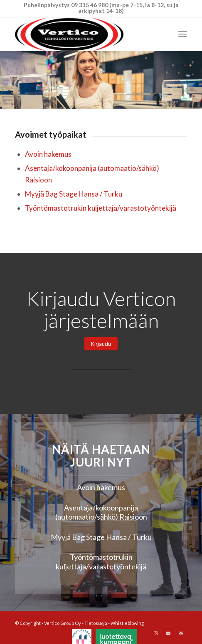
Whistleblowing (127, 623)
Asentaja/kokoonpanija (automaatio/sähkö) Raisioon (101, 512)
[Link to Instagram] (156, 633)
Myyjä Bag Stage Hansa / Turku (74, 194)
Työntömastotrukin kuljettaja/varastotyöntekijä (101, 208)
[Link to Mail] (181, 633)
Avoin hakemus (48, 154)
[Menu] (183, 34)
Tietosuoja (96, 623)
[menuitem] (183, 34)
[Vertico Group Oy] (84, 34)
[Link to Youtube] (168, 633)
